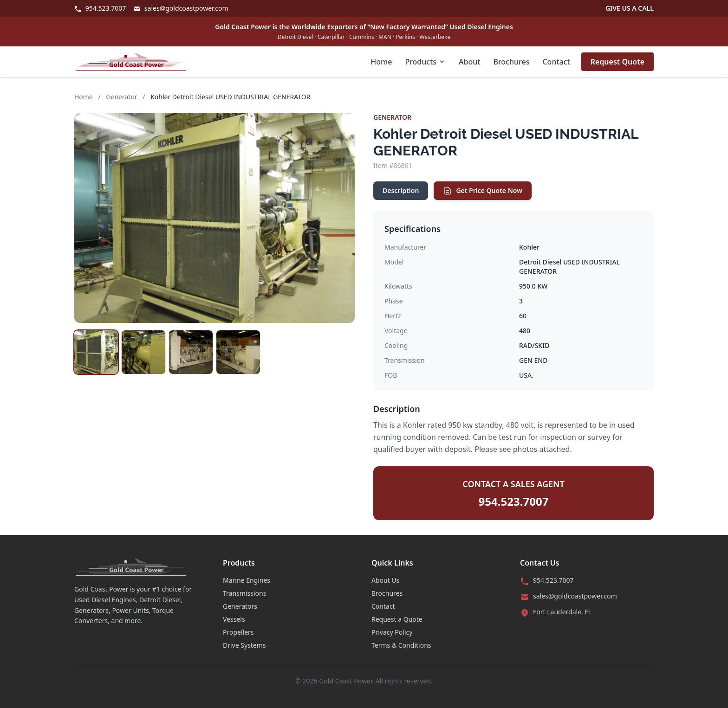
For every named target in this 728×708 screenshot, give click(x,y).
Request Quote (617, 62)
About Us (385, 580)
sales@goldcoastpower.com (181, 8)
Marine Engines (247, 580)
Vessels (234, 619)
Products (425, 62)
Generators (240, 606)
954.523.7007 (100, 8)
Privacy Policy (392, 632)
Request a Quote (397, 619)
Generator (121, 97)
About (469, 62)
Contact (556, 62)
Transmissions (244, 593)
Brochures (511, 62)
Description (401, 190)
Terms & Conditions (401, 645)
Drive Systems (244, 645)
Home (381, 62)
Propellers (238, 632)
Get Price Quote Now (482, 191)
